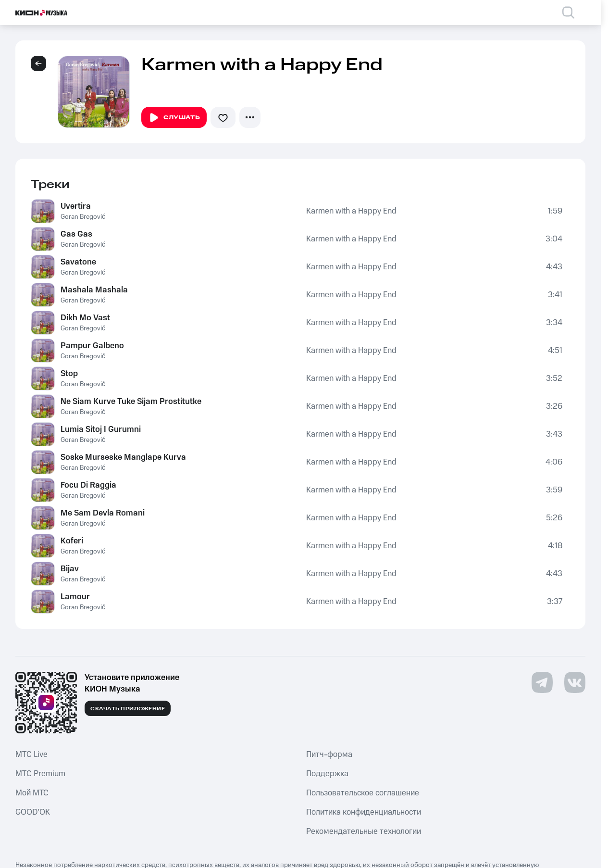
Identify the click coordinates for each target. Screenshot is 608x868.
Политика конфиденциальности (364, 812)
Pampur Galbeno (92, 346)
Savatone (78, 262)
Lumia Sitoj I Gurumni (101, 429)
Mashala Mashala (94, 290)
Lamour (75, 597)
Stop (69, 374)
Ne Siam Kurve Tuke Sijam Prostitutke (131, 402)
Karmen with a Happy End (351, 211)
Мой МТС (32, 793)
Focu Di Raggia (88, 485)
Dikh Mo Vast (85, 318)
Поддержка (327, 774)
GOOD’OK (33, 812)
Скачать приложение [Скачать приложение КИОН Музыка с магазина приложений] (128, 709)
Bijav (70, 569)
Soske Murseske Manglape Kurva (123, 457)
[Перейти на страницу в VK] (575, 682)
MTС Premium (40, 774)
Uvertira (76, 206)
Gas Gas (76, 234)
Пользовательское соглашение (363, 793)
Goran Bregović (83, 217)
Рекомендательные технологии (364, 831)
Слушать (174, 118)
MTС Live (31, 755)
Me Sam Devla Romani (103, 513)
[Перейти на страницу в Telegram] (542, 682)
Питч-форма (329, 755)
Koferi (72, 541)
